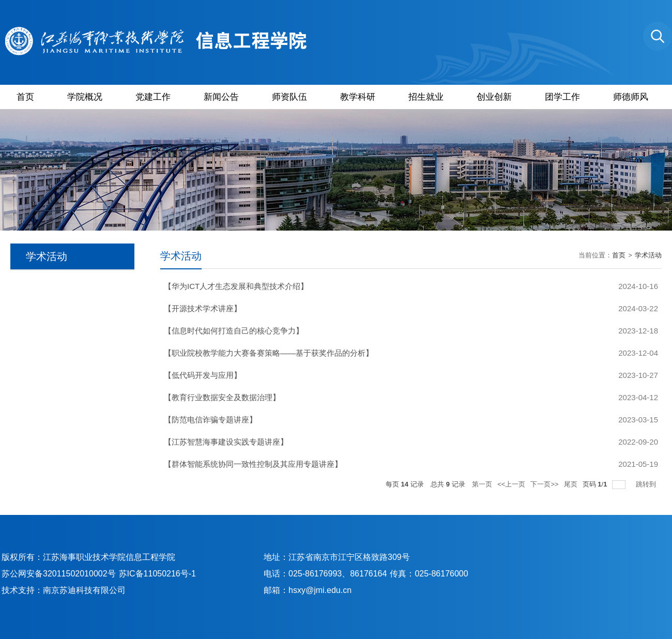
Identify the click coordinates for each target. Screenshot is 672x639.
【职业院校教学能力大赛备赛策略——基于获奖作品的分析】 (269, 353)
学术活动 (648, 255)
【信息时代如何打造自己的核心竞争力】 (234, 331)
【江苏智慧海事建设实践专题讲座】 (226, 442)
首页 (25, 97)
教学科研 (358, 97)
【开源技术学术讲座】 (203, 308)
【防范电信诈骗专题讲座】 (210, 420)
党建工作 (153, 97)
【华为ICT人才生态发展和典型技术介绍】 (236, 286)
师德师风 (631, 97)
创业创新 (494, 97)
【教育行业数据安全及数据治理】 (222, 397)
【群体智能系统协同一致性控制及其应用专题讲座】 (253, 464)
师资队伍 (289, 97)
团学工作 (562, 97)
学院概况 (85, 97)
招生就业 (426, 97)
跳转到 (647, 484)
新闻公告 (221, 97)
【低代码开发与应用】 (203, 375)
